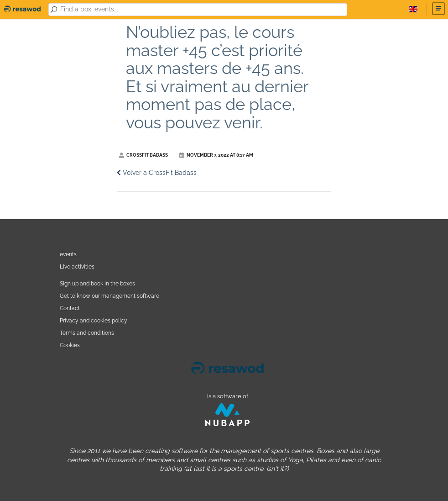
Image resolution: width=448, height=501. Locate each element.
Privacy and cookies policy (94, 320)
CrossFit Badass (143, 155)
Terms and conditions (87, 333)
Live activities (77, 266)
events (68, 254)
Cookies (70, 345)
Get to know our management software (109, 296)
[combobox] (202, 10)
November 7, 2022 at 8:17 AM (216, 155)
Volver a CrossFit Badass (157, 173)
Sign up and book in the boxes (97, 283)
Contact (70, 308)
